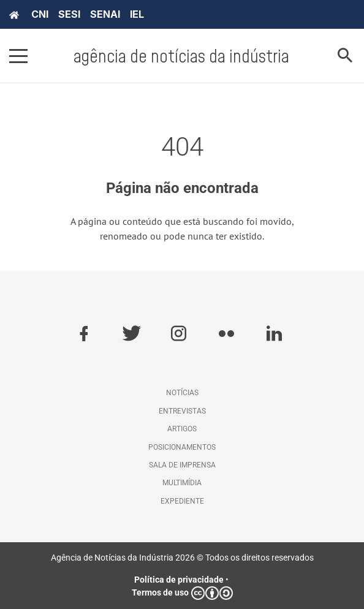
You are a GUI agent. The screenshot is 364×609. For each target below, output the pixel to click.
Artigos (182, 429)
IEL (137, 14)
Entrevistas (182, 411)
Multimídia (182, 483)
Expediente (182, 501)
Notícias (182, 393)
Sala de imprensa (182, 465)
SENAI (105, 14)
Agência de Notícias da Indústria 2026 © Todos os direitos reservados (182, 558)
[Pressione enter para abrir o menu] (18, 56)
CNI (40, 14)
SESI (69, 14)
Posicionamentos (182, 447)
